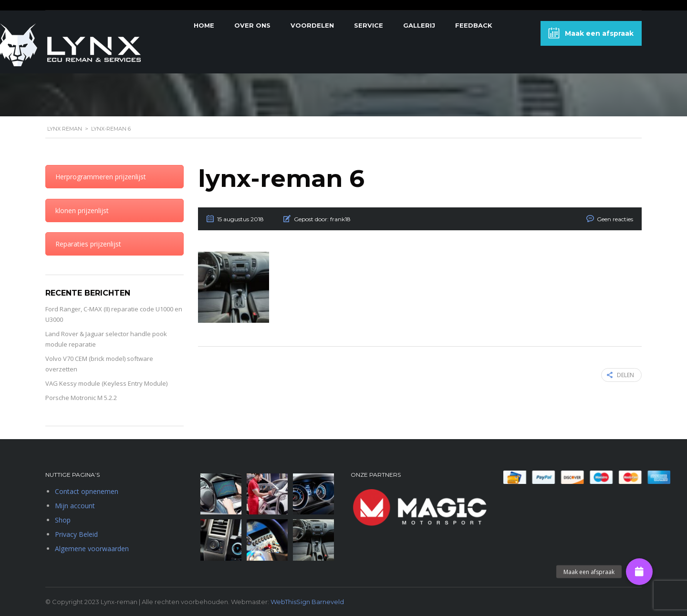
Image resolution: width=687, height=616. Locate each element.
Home (204, 25)
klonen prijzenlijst (82, 210)
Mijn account (75, 506)
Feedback (474, 25)
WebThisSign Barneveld (307, 602)
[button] (639, 572)
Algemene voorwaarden (92, 549)
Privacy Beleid (76, 534)
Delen (620, 375)
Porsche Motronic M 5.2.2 (81, 398)
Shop (63, 520)
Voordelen (312, 25)
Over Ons (252, 25)
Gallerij (419, 25)
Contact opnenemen (87, 491)
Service (369, 25)
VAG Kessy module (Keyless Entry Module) (106, 383)
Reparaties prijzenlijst (88, 244)
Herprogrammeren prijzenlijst (101, 177)
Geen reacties (615, 219)
